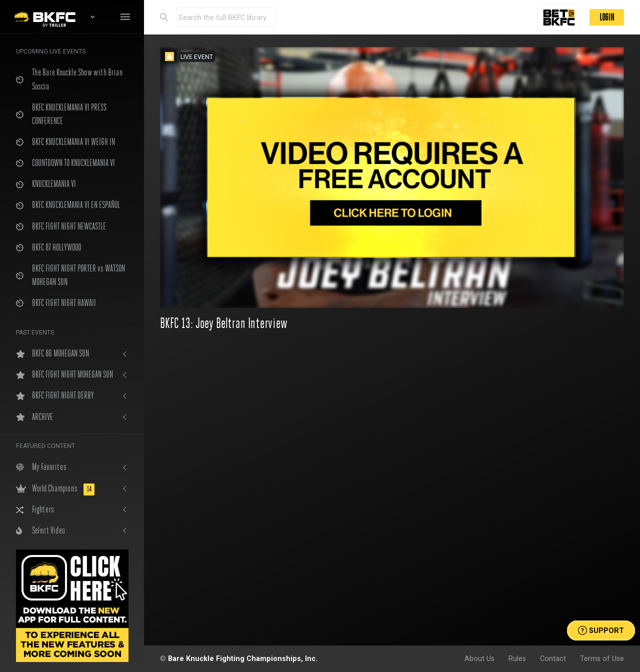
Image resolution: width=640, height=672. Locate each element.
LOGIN (607, 17)
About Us (479, 658)
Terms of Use (602, 658)
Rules (517, 658)
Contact (553, 658)
